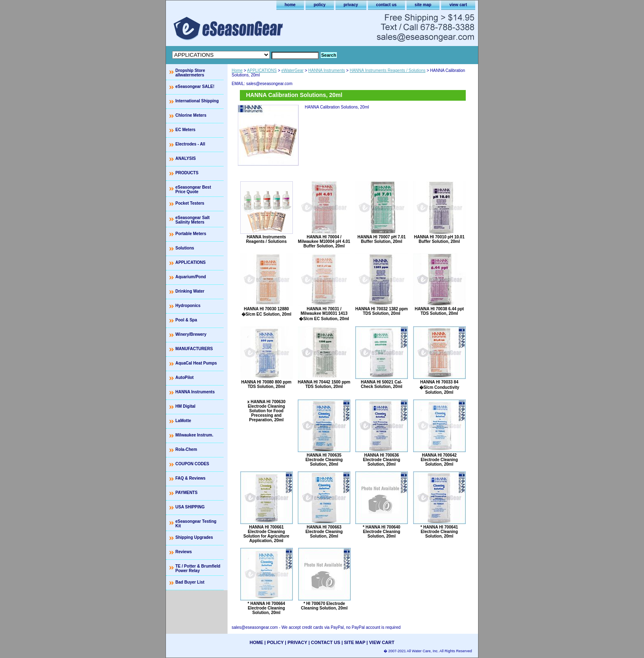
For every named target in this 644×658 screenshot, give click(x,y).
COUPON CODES (192, 464)
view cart (458, 5)
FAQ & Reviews (190, 478)
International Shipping (197, 101)
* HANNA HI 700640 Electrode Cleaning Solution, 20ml (381, 532)
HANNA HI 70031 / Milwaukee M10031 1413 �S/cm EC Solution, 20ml (324, 314)
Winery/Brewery (191, 334)
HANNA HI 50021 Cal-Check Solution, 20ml (381, 384)
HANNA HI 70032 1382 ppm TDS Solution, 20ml (382, 311)
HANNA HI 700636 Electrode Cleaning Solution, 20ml (382, 460)
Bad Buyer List (190, 582)
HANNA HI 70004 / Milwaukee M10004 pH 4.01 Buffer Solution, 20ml (324, 241)
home (290, 5)
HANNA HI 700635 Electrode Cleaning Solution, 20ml (324, 460)
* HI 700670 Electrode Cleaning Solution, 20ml (324, 606)
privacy (351, 5)
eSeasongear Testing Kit (196, 524)
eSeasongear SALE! (195, 87)
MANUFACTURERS (194, 349)
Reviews (184, 552)
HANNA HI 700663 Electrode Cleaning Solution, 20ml (324, 532)
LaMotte (183, 421)
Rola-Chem (186, 449)
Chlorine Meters (191, 115)
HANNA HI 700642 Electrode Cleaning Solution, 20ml (439, 460)
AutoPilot (184, 377)
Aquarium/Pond (191, 277)
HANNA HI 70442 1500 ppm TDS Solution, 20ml (324, 384)
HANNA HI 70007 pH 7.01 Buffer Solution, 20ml (381, 239)
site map (423, 5)
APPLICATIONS (262, 70)
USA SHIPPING (190, 507)
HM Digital (185, 406)
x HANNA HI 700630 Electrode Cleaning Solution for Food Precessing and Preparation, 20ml (266, 411)
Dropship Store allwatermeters (190, 73)
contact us (386, 5)
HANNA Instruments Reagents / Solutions (388, 70)
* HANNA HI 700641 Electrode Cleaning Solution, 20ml (439, 532)
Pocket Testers (190, 203)
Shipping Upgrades (194, 537)
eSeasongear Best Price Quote (193, 189)
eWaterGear (292, 70)
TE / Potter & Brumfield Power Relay (198, 568)
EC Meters (185, 130)
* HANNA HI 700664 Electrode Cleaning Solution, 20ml (266, 608)
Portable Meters (191, 234)
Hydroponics (188, 306)
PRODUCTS (187, 173)
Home (237, 70)
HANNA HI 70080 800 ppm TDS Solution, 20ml (266, 384)
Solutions (185, 248)
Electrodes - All (190, 144)
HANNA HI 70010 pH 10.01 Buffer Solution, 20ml (439, 239)
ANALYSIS (186, 158)
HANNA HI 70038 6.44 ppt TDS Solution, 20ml (439, 311)
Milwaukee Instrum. (194, 435)
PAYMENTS (186, 493)
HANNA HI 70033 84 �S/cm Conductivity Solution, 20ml (439, 387)
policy (320, 5)
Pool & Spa (186, 320)
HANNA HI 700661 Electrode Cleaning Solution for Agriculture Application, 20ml (267, 534)
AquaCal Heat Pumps (196, 363)
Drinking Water (190, 291)
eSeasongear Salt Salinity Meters (192, 220)
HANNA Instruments (327, 70)
